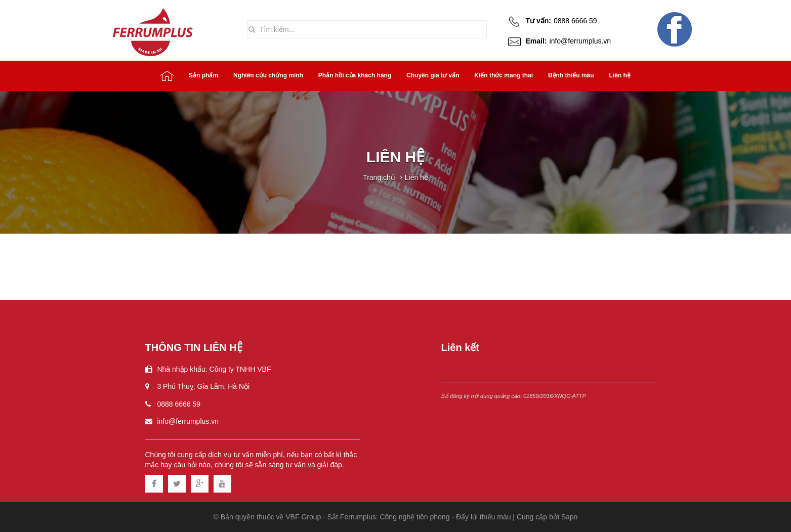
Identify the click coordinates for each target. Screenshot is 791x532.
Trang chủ (379, 178)
